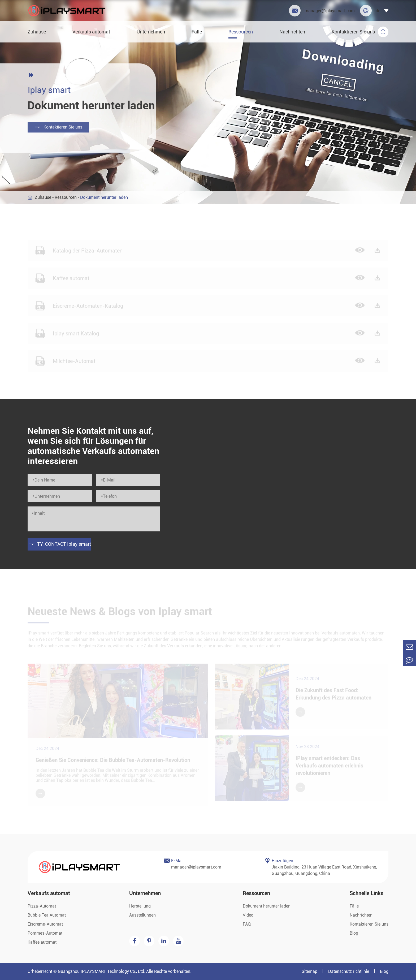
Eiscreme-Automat (45, 924)
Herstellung (140, 906)
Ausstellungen (142, 915)
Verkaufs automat (91, 32)
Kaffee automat (42, 942)
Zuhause (37, 32)
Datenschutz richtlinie (349, 971)
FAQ (247, 924)
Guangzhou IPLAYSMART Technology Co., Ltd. (101, 971)
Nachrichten (292, 32)
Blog (354, 933)
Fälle (197, 32)
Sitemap (309, 971)
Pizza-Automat (42, 906)
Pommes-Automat (45, 933)
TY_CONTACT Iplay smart (60, 544)
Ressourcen (241, 32)
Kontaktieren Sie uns (353, 32)
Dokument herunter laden (267, 906)
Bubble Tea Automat (47, 915)
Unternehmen (151, 32)
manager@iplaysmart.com (322, 11)
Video (248, 915)
